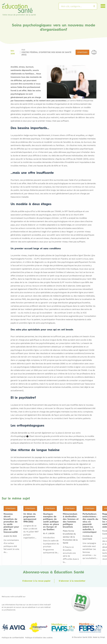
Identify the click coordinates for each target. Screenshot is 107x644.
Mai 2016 (13, 52)
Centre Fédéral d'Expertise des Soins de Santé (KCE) (46, 53)
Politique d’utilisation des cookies (39, 638)
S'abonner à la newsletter (72, 581)
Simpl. (103, 637)
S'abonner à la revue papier (36, 581)
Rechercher (96, 6)
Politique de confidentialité (13, 638)
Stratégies (82, 52)
